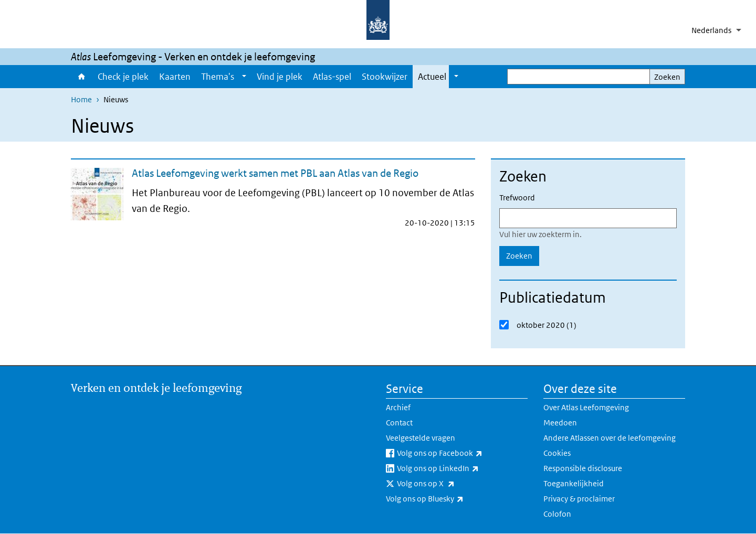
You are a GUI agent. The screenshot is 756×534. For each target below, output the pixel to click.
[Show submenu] (244, 77)
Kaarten (175, 77)
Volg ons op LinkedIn (461, 468)
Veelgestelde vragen (421, 438)
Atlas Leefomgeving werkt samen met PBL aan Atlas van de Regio (275, 173)
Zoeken (667, 77)
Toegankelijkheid (574, 483)
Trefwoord (517, 197)
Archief (398, 407)
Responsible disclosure (583, 468)
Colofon (557, 514)
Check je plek (123, 77)
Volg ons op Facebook (462, 453)
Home (82, 77)
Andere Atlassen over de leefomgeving (610, 438)
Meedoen (560, 423)
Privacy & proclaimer (579, 499)
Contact (399, 423)
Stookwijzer (385, 77)
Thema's (218, 77)
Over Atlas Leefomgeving (586, 407)
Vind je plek (280, 77)
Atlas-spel (332, 77)
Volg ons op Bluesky (448, 499)
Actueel (432, 77)
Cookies (557, 453)
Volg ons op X (449, 484)
